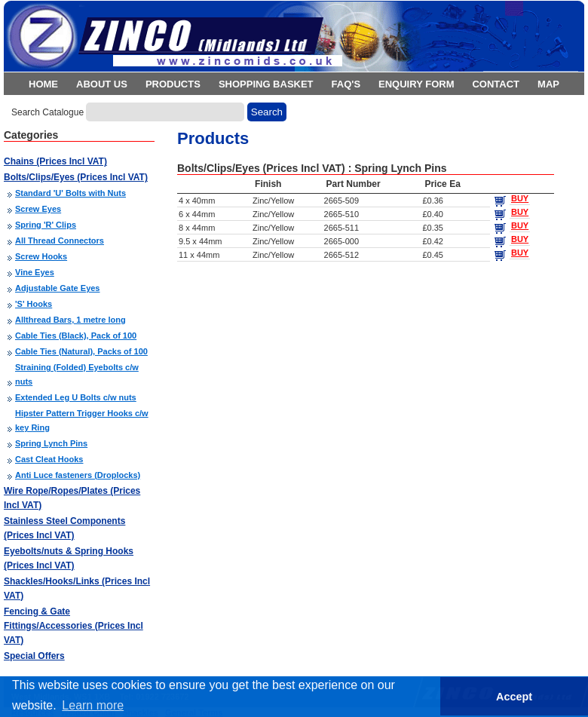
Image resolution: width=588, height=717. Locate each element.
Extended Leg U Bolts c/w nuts (76, 397)
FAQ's (346, 84)
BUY (520, 198)
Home (43, 84)
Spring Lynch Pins (51, 443)
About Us (102, 84)
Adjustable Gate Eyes (58, 288)
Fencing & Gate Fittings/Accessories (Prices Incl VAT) (73, 626)
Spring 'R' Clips (46, 225)
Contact (496, 84)
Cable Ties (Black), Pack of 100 (76, 336)
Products (173, 84)
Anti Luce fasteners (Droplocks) (78, 475)
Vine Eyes (35, 272)
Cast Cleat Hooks (49, 459)
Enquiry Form (416, 84)
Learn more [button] (93, 705)
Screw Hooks (41, 256)
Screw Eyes (38, 209)
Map (548, 84)
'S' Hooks (34, 304)
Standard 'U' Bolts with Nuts (70, 193)
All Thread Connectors (60, 241)
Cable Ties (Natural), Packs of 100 (81, 351)
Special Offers (34, 656)
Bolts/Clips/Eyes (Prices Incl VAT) (76, 177)
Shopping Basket (266, 84)
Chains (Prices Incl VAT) (55, 161)
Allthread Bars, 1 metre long (70, 320)
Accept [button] (514, 697)
